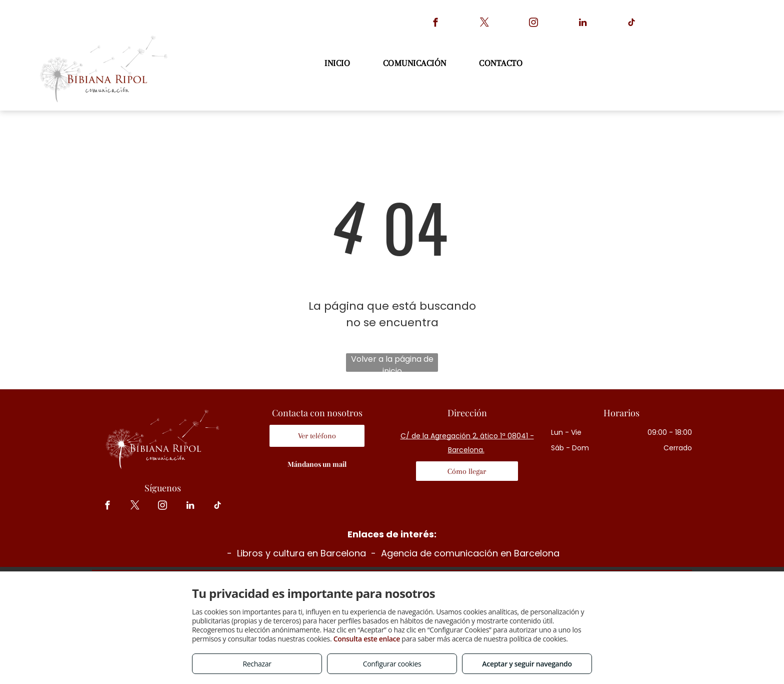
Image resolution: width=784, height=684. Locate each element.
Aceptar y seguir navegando (527, 664)
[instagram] (534, 24)
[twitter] (485, 24)
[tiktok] (632, 24)
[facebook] (436, 24)
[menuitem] (338, 63)
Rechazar (257, 664)
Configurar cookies (392, 664)
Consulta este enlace (367, 639)
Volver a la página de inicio (392, 363)
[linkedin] (583, 24)
